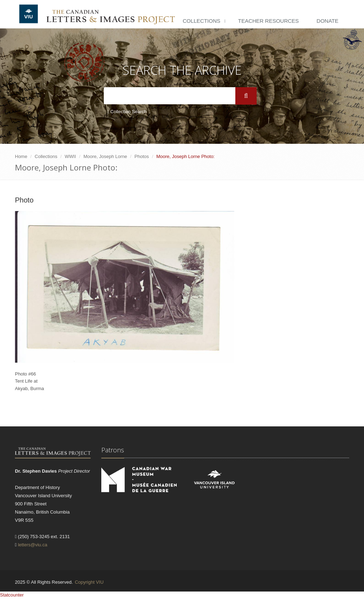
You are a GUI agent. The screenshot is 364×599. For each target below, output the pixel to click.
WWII (70, 156)
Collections (202, 21)
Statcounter (12, 595)
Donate (328, 21)
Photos (141, 156)
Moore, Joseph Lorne (105, 156)
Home (21, 156)
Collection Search (127, 112)
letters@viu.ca (33, 545)
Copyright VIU (89, 582)
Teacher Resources (269, 21)
